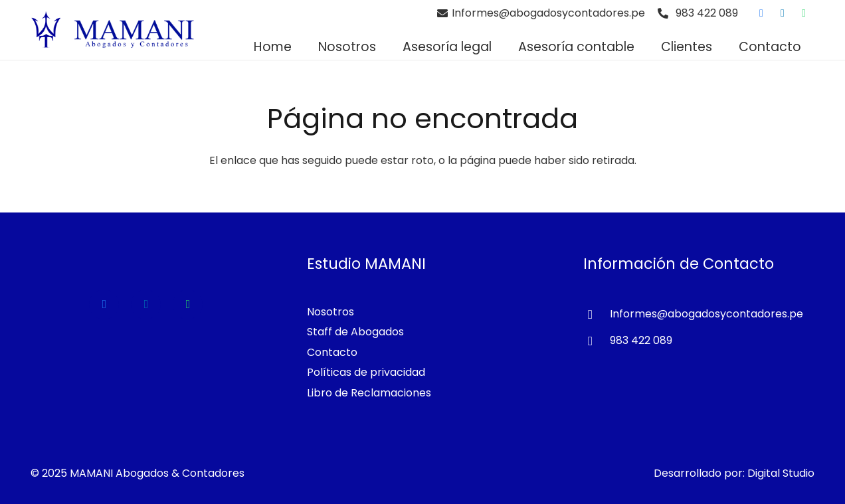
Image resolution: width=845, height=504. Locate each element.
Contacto (332, 352)
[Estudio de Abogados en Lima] (113, 30)
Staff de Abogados (355, 332)
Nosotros (330, 312)
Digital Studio (781, 473)
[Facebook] (761, 13)
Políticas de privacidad (366, 372)
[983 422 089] (597, 341)
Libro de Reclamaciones (369, 393)
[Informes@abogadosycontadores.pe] (597, 315)
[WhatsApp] (804, 13)
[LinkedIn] (783, 13)
